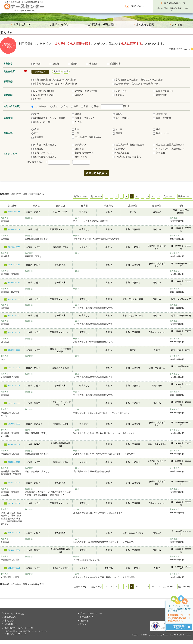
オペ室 (117, 129)
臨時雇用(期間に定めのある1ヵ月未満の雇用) (136, 84)
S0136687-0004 (14, 483)
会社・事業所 (121, 118)
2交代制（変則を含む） (85, 91)
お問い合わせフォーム (16, 634)
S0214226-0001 (14, 533)
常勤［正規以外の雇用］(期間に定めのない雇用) (138, 80)
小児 (76, 133)
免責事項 (84, 621)
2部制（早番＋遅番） (43, 95)
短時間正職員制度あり (44, 157)
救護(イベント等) (41, 122)
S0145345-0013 (14, 282)
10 (137, 196)
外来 (76, 129)
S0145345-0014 (14, 265)
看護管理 (37, 137)
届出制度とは (11, 624)
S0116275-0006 (14, 299)
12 (148, 196)
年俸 (85, 106)
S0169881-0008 (14, 350)
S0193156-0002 (14, 444)
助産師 (54, 64)
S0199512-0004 (14, 550)
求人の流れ (10, 621)
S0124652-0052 (14, 247)
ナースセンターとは (14, 613)
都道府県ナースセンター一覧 (19, 628)
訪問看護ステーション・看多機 (48, 118)
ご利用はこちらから (179, 49)
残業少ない (79, 145)
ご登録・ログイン (59, 25)
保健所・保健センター (84, 118)
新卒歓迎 (159, 153)
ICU (35, 133)
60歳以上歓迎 (121, 153)
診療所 (77, 114)
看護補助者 (114, 64)
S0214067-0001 (14, 568)
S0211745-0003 (14, 403)
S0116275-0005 (14, 315)
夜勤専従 (78, 149)
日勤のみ (78, 95)
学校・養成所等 (162, 118)
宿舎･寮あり (120, 149)
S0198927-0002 (14, 424)
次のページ (169, 196)
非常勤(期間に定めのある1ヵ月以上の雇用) (54, 84)
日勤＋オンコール (163, 91)
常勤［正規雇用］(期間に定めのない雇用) (54, 80)
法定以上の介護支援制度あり (169, 145)
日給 (64, 106)
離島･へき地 (79, 157)
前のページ (96, 196)
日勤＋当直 (120, 91)
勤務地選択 (40, 72)
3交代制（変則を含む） (45, 91)
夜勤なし (37, 149)
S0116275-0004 (14, 332)
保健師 (36, 64)
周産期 (117, 133)
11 (142, 196)
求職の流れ (10, 617)
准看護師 (92, 64)
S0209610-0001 (14, 229)
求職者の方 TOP (22, 25)
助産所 (117, 114)
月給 (54, 106)
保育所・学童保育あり (44, 145)
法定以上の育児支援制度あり (128, 145)
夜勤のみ (118, 95)
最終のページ (185, 196)
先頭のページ (81, 196)
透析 (157, 129)
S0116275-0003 (14, 368)
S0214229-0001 (14, 503)
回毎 (95, 106)
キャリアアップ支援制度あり (169, 149)
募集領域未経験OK (83, 153)
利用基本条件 (86, 617)
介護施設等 (160, 114)
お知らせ (177, 25)
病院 (35, 114)
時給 (75, 106)
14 (159, 196)
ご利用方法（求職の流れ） (103, 25)
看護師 (73, 64)
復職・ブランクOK (42, 153)
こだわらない (39, 106)
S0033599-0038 (14, 212)
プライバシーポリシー (91, 613)
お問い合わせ (138, 6)
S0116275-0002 (14, 385)
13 (153, 196)
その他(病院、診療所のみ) (86, 137)
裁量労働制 (160, 95)
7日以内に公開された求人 (127, 157)
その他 (36, 99)
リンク (83, 624)
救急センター (161, 133)
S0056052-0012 (14, 462)
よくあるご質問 (145, 25)
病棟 (35, 129)
